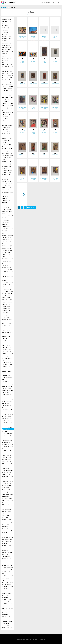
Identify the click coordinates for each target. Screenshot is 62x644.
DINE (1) (5, 177)
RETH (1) (6, 505)
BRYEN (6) (6, 82)
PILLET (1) (6, 472)
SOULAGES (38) (8, 537)
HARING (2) (6, 267)
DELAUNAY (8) (7, 153)
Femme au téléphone (22, 179)
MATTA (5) (7, 418)
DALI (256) (7, 132)
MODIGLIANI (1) (7, 434)
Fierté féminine (55, 60)
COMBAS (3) (7, 125)
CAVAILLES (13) (7, 97)
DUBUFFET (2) (7, 188)
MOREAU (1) (8, 438)
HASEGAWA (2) (8, 272)
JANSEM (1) (6, 306)
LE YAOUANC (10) (7, 359)
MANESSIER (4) (7, 399)
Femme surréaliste (55, 37)
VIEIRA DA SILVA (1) (6, 601)
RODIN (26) (7, 509)
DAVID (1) (6, 134)
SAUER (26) (6, 520)
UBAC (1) (6, 563)
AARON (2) (7, 19)
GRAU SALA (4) (7, 255)
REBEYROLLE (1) (7, 494)
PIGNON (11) (7, 470)
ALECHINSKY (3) (7, 23)
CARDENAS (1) (7, 92)
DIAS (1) (6, 168)
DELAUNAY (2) (7, 155)
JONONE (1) (5, 313)
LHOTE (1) (6, 369)
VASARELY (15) (7, 587)
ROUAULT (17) (7, 512)
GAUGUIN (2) (7, 237)
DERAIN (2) (6, 157)
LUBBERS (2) (7, 386)
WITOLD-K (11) (6, 619)
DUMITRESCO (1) (7, 193)
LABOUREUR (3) (7, 340)
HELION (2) (6, 285)
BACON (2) (7, 43)
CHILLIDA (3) (7, 106)
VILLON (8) (7, 606)
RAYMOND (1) (6, 488)
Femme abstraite (33, 84)
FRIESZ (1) (6, 227)
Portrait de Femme (33, 108)
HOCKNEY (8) (7, 296)
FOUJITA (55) (6, 219)
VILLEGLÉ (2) (7, 604)
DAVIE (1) (6, 136)
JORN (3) (6, 315)
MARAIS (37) (6, 403)
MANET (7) (7, 401)
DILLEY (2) (6, 173)
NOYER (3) (7, 453)
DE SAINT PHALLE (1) (8, 146)
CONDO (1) (7, 127)
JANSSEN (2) (7, 309)
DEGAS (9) (6, 151)
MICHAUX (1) (7, 427)
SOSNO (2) (6, 535)
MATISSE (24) (7, 416)
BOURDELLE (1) (6, 69)
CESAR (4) (7, 99)
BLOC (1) (6, 60)
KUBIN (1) (6, 337)
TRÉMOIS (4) (7, 560)
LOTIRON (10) (7, 382)
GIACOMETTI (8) (8, 243)
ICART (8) (6, 298)
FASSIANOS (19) (7, 204)
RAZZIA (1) (5, 492)
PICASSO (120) (7, 466)
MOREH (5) (7, 440)
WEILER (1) (6, 617)
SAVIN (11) (7, 524)
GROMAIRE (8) (8, 259)
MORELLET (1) (8, 442)
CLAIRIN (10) (8, 120)
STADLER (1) (6, 541)
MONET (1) (7, 436)
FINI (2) (6, 207)
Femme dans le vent (22, 155)
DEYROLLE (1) (7, 164)
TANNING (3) (8, 544)
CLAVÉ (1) (6, 123)
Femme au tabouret (33, 132)
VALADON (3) (8, 576)
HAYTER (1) (8, 277)
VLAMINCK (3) (8, 609)
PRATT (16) (6, 483)
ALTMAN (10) (7, 26)
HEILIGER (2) (8, 283)
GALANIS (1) (8, 229)
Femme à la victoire (55, 179)
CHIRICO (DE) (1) (7, 109)
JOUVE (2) (6, 317)
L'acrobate (44, 155)
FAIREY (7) (7, 201)
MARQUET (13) (7, 410)
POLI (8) (6, 475)
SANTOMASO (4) (6, 517)
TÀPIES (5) (6, 546)
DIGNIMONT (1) (8, 170)
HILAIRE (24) (7, 293)
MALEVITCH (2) (7, 396)
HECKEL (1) (6, 280)
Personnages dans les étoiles (22, 61)
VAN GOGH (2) (8, 582)
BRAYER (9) (6, 80)
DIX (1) (5, 179)
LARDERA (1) (7, 352)
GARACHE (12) (8, 235)
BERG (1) (6, 50)
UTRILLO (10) (7, 567)
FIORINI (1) (7, 209)
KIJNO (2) (6, 324)
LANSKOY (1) (7, 347)
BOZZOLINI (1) (8, 73)
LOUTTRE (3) (7, 384)
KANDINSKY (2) (7, 320)
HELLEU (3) (7, 287)
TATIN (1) (6, 548)
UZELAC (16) (7, 569)
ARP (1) (5, 34)
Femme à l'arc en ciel (55, 84)
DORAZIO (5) (7, 183)
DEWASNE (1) (7, 162)
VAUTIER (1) (7, 589)
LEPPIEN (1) (6, 367)
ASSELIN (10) (7, 41)
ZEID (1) (7, 628)
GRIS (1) (5, 257)
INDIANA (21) (7, 300)
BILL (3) (5, 56)
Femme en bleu (22, 84)
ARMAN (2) (6, 31)
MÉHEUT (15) (8, 421)
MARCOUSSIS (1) (7, 407)
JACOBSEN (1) (7, 304)
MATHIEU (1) (7, 414)
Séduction (33, 60)
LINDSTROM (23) (7, 379)
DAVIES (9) (7, 138)
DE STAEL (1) (7, 149)
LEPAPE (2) (7, 365)
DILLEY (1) (6, 175)
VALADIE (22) (7, 573)
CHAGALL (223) (7, 104)
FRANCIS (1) (6, 222)
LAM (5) (6, 345)
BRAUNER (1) (7, 78)
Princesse (33, 155)
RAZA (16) (6, 490)
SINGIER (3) (7, 531)
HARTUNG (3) (7, 270)
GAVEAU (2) (7, 239)
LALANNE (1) (7, 343)
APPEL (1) (6, 28)
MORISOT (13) (7, 444)
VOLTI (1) (5, 612)
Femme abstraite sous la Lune (22, 37)
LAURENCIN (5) (7, 354)
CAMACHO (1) (7, 89)
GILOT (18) (7, 246)
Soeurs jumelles (22, 131)
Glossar (41, 639)
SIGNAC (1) (6, 528)
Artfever (4, 7)
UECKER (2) (7, 565)
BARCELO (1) (7, 45)
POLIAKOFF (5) (7, 477)
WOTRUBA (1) (7, 621)
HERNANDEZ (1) (7, 291)
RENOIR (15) (8, 502)
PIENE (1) (6, 468)
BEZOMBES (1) (7, 54)
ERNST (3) (6, 198)
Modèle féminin (44, 131)
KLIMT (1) (6, 330)
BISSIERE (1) (7, 58)
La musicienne (55, 155)
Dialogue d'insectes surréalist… (33, 37)
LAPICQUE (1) (7, 350)
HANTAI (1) (6, 265)
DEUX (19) (6, 160)
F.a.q (45, 639)
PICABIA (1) (7, 464)
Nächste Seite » (31, 208)
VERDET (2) (6, 595)
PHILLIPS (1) (7, 462)
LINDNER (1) (7, 375)
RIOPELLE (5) (8, 507)
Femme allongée (44, 84)
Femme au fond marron (44, 61)
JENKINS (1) (6, 311)
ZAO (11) (6, 625)
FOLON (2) (7, 216)
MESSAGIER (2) (7, 423)
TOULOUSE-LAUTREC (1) (7, 555)
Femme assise (55, 107)
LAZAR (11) (6, 356)
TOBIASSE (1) (7, 552)
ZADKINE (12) (6, 623)
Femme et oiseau (44, 107)
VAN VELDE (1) (7, 584)
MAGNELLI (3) (7, 390)
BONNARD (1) (7, 65)
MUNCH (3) (7, 451)
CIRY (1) (6, 117)
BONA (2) (4, 63)
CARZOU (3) (6, 95)
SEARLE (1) (6, 526)
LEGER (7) (6, 362)
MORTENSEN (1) (7, 448)
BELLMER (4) (6, 47)
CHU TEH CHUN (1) (7, 114)
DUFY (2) (6, 190)
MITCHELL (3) (7, 431)
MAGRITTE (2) (7, 393)
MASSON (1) (7, 412)
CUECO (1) (6, 129)
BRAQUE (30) (7, 76)
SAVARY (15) (7, 522)
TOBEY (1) (6, 550)
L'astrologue (33, 178)
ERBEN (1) (6, 196)
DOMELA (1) (7, 181)
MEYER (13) (6, 425)
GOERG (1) (7, 250)
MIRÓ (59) (6, 429)
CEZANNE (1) (6, 101)
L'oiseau (55, 131)
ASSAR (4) (6, 39)
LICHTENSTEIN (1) (7, 372)
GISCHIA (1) (6, 248)
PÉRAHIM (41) (7, 459)
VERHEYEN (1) (6, 597)
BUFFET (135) (7, 84)
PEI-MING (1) (6, 457)
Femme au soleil (22, 107)
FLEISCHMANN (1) (7, 212)
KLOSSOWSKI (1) (7, 333)
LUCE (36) (7, 388)
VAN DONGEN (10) (7, 579)
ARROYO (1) (7, 37)
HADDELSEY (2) (7, 262)
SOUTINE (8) (7, 539)
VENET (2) (6, 593)
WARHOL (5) (6, 615)
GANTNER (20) (7, 232)
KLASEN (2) (6, 326)
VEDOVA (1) (7, 591)
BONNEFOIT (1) (7, 67)
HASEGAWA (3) (8, 274)
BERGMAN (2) (7, 52)
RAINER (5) (6, 485)
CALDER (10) (8, 86)
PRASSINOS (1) (7, 481)
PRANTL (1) (6, 479)
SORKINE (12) (7, 533)
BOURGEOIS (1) (8, 71)
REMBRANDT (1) (7, 497)
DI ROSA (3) (7, 166)
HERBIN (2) (7, 289)
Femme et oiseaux (44, 178)
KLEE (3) (5, 328)
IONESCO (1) (7, 302)
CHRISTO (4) (8, 112)
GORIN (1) (6, 252)
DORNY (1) (7, 186)
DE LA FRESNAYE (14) (6, 141)
